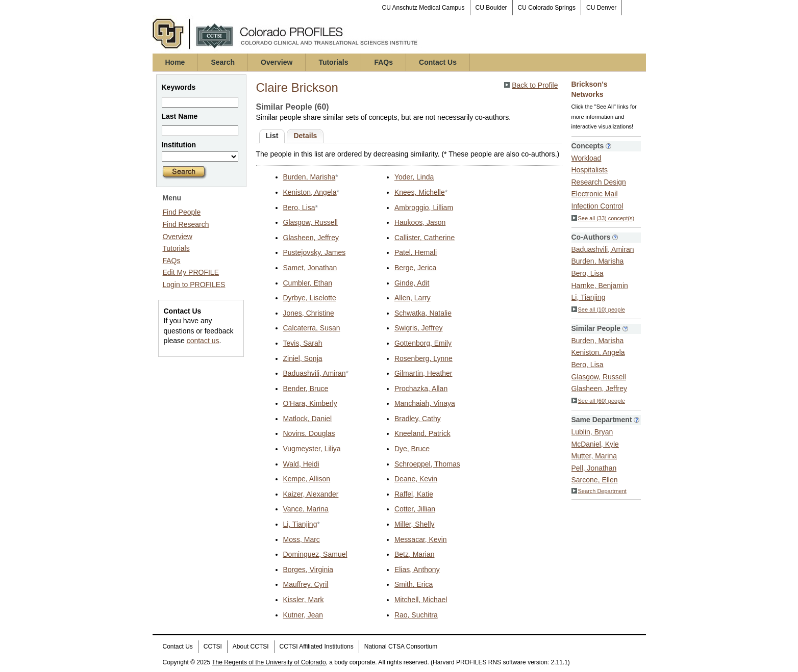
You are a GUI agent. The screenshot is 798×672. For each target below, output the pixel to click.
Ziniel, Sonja (303, 358)
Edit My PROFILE (191, 272)
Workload (587, 158)
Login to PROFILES (194, 285)
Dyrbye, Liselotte (310, 298)
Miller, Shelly (415, 524)
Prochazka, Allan (421, 389)
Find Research (186, 224)
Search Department (599, 491)
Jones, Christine (309, 313)
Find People (182, 212)
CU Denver (601, 8)
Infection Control (597, 206)
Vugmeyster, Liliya (312, 449)
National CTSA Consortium (401, 647)
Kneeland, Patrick (422, 433)
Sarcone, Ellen (595, 480)
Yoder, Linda (414, 177)
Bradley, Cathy (418, 419)
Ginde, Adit (412, 283)
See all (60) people (598, 401)
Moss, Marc (302, 539)
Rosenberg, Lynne (423, 358)
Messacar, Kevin (421, 539)
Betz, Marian (415, 554)
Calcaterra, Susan (312, 328)
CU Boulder (491, 8)
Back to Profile (535, 85)
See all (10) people (598, 309)
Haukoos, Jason (420, 222)
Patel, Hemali (416, 252)
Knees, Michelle (420, 192)
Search (223, 62)
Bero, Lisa (299, 208)
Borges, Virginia (308, 570)
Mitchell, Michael (421, 600)
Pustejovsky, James (315, 252)
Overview (277, 62)
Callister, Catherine (425, 238)
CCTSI (213, 647)
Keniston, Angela (310, 192)
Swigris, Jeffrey (419, 328)
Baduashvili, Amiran (315, 373)
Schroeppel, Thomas (427, 464)
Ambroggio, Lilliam (424, 208)
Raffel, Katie (414, 494)
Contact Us (438, 62)
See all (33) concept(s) (603, 218)
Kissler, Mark (304, 600)
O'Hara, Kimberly (310, 403)
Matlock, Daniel (308, 419)
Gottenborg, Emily (423, 343)
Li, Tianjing (300, 524)
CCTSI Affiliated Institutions (317, 647)
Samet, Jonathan (310, 268)
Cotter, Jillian (415, 509)
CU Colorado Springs (547, 8)
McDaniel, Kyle (595, 444)
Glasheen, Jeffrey (311, 238)
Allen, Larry (413, 298)
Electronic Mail (595, 194)
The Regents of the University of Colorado (269, 662)
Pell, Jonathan (594, 468)
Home (175, 62)
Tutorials (333, 62)
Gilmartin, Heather (423, 373)
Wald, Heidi (301, 464)
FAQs (383, 62)
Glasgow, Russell (310, 222)
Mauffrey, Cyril (306, 584)
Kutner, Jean (303, 615)
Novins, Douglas (309, 433)
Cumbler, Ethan (308, 283)
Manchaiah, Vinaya (425, 403)
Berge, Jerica (415, 268)
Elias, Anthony (417, 570)
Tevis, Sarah (303, 343)
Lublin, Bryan (592, 432)
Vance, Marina (306, 509)
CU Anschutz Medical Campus (423, 8)
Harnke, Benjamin (600, 286)
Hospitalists (590, 170)
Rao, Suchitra (416, 615)
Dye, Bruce (412, 449)
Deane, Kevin (416, 479)
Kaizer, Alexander (311, 494)
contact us (203, 341)
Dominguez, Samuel (315, 554)
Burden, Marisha (309, 177)
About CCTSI (251, 647)
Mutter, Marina (594, 456)
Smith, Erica (414, 584)
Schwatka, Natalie (423, 313)
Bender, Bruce (306, 389)
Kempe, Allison (307, 479)
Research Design (599, 182)
